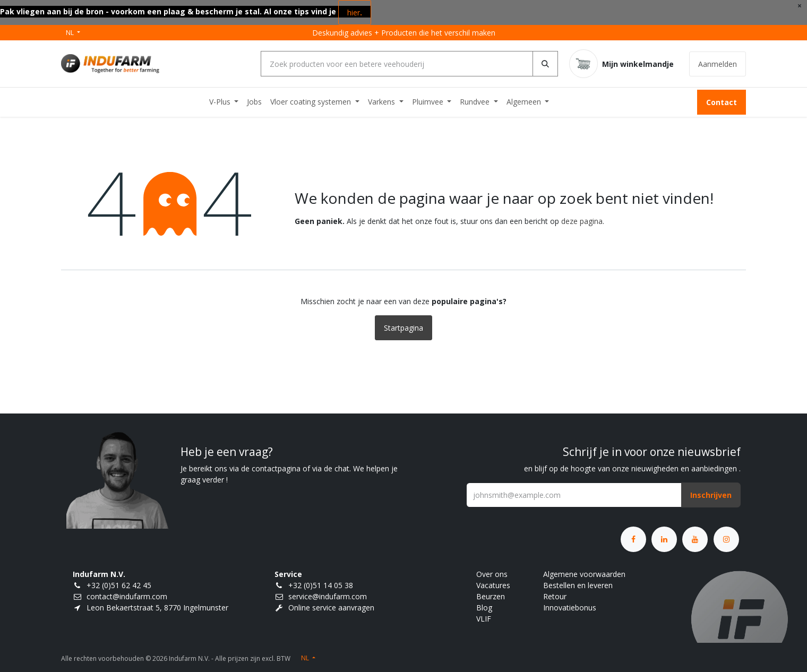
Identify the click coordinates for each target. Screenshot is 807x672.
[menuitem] (224, 102)
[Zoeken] (545, 64)
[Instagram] (726, 539)
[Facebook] (633, 539)
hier (355, 12)
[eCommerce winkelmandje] (621, 64)
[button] (711, 495)
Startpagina (403, 328)
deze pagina (582, 221)
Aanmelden (718, 64)
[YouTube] (695, 539)
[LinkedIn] (664, 539)
